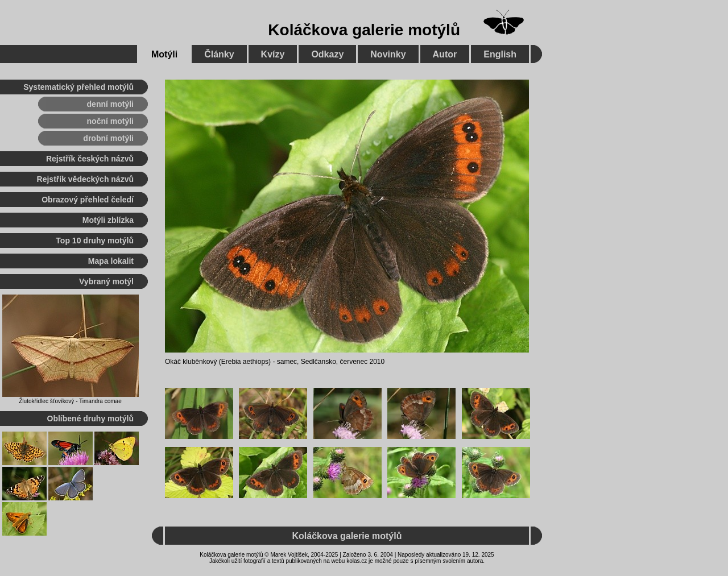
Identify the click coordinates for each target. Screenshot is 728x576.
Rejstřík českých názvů (90, 159)
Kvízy (273, 54)
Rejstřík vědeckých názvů (85, 179)
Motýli (164, 54)
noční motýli (110, 121)
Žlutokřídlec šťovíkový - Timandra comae (70, 401)
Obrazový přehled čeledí (88, 200)
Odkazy (327, 54)
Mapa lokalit (111, 261)
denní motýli (110, 104)
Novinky (388, 54)
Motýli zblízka (108, 220)
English (500, 54)
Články (219, 54)
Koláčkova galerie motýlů (364, 30)
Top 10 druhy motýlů (95, 241)
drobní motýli (108, 138)
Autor (445, 54)
